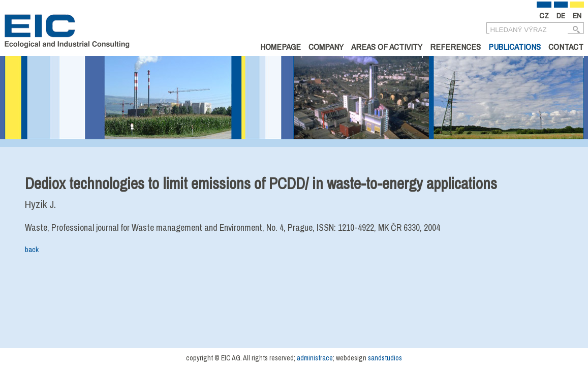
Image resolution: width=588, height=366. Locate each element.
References (455, 47)
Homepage (281, 47)
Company (326, 47)
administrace (315, 358)
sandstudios (385, 358)
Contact (566, 47)
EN (577, 16)
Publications (515, 47)
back (32, 249)
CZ (544, 16)
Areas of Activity (387, 47)
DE (561, 16)
